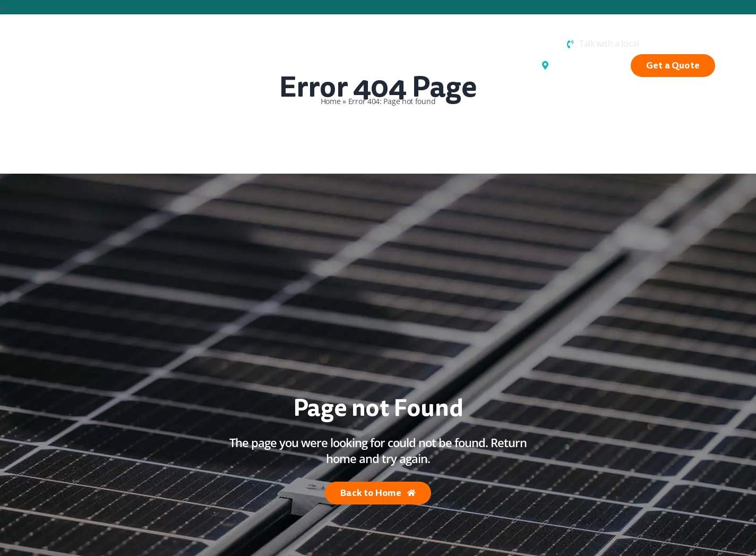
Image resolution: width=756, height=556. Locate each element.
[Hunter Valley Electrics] (65, 40)
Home (331, 101)
